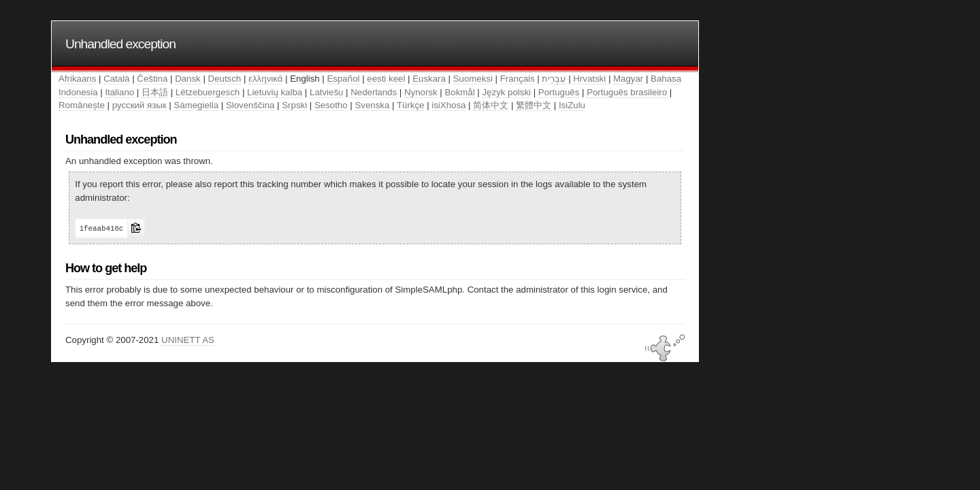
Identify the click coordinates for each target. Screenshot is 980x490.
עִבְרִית (554, 79)
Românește (82, 105)
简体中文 (491, 105)
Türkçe (411, 105)
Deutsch (225, 79)
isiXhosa (448, 105)
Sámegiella (196, 105)
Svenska (372, 105)
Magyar (628, 79)
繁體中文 (534, 105)
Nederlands (374, 92)
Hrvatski (589, 79)
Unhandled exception (120, 44)
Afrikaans (77, 79)
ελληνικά (265, 79)
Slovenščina (250, 105)
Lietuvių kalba (275, 92)
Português (559, 92)
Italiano (119, 92)
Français (518, 79)
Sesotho (331, 105)
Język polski (506, 92)
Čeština (152, 79)
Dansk (188, 79)
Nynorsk (421, 92)
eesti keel (386, 79)
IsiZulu (572, 105)
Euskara (429, 79)
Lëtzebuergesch (208, 92)
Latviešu (326, 92)
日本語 (155, 92)
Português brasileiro (627, 92)
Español (344, 79)
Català (116, 79)
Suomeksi (473, 79)
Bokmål (459, 92)
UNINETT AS (188, 340)
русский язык (140, 105)
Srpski (294, 105)
